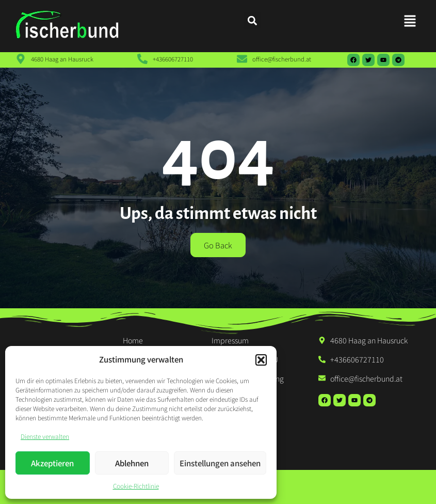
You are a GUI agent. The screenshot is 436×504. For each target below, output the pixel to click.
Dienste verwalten (45, 436)
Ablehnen (132, 463)
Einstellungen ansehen (220, 463)
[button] (261, 360)
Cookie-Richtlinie (136, 486)
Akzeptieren (52, 463)
